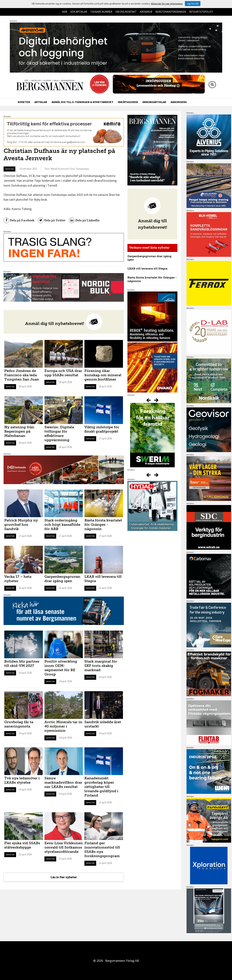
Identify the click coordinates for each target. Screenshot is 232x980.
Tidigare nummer (101, 12)
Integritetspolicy (201, 12)
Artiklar (41, 102)
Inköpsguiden (128, 102)
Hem (65, 12)
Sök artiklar (79, 12)
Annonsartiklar (154, 102)
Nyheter (24, 102)
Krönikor (146, 12)
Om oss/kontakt (126, 12)
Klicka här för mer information (167, 4)
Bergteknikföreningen (171, 12)
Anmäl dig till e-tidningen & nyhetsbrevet (82, 102)
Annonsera (179, 102)
